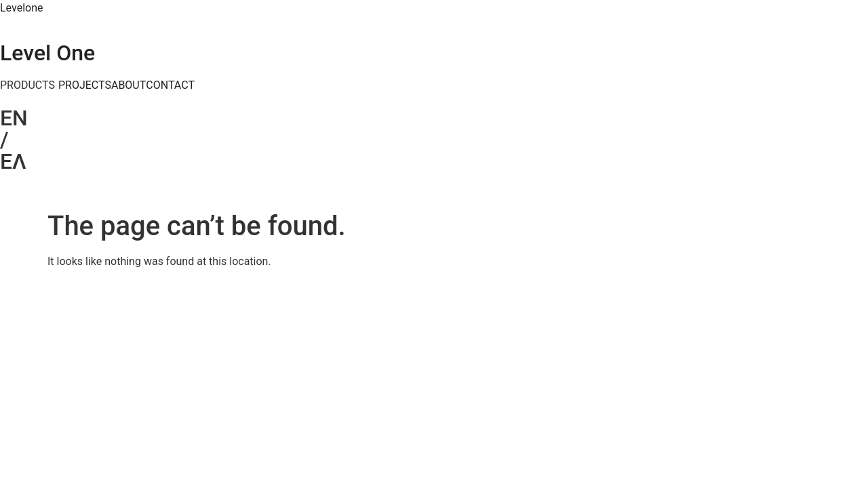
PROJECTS (85, 85)
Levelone (21, 8)
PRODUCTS (27, 85)
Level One (47, 53)
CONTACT (170, 85)
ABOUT (129, 85)
